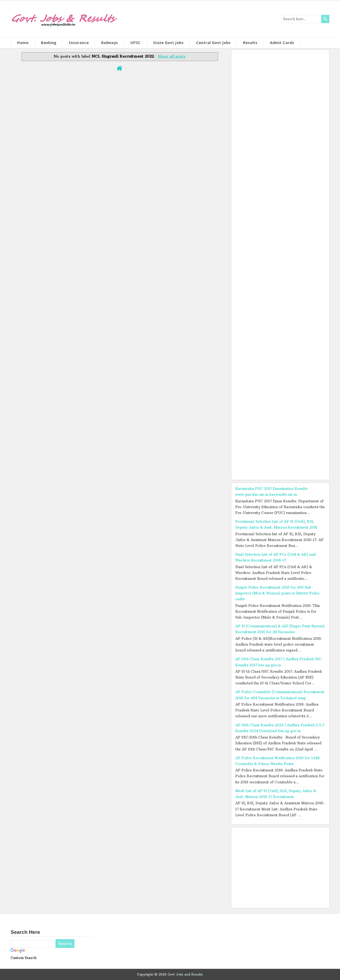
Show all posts (172, 56)
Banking (49, 43)
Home (23, 43)
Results (250, 43)
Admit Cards (282, 43)
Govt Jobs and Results (185, 974)
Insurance (79, 43)
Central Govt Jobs (213, 43)
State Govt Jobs (168, 43)
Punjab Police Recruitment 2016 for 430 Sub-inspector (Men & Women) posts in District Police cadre (277, 593)
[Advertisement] (280, 263)
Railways (110, 43)
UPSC (135, 43)
